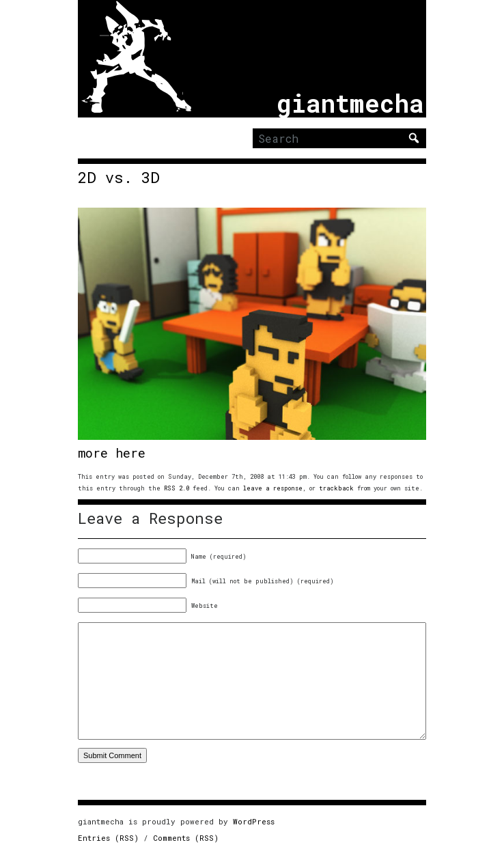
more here (112, 453)
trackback (336, 488)
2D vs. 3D (119, 178)
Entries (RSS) (108, 838)
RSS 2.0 (177, 488)
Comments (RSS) (186, 838)
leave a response (273, 488)
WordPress (254, 821)
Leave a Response (150, 518)
